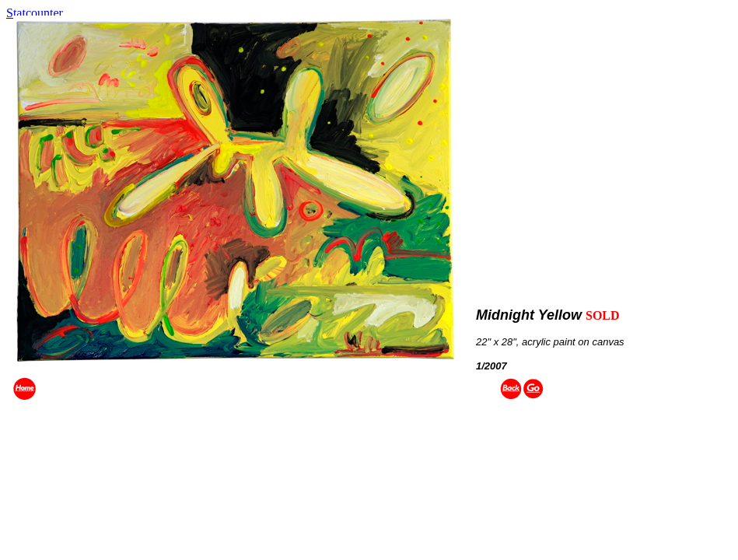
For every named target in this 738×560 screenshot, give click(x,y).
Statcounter (35, 13)
